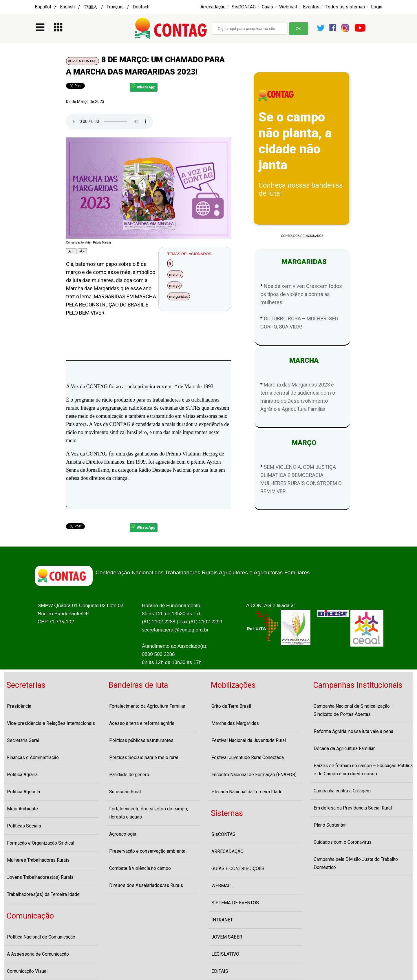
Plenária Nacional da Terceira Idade (247, 792)
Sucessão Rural (125, 792)
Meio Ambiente (22, 809)
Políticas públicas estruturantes (141, 740)
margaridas (179, 296)
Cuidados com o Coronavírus (343, 842)
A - (82, 251)
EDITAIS (220, 971)
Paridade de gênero (129, 775)
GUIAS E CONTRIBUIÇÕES (238, 869)
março (174, 285)
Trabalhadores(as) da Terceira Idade (43, 894)
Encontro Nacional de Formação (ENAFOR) (254, 775)
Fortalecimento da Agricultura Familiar (147, 706)
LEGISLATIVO (225, 954)
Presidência (19, 706)
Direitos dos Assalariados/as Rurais (146, 885)
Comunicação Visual (27, 971)
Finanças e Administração (33, 757)
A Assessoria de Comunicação (38, 954)
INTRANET (222, 920)
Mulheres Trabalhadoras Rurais (38, 860)
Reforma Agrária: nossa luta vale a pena (353, 731)
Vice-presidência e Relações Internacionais (51, 723)
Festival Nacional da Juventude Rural (249, 740)
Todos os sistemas (345, 7)
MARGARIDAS (302, 262)
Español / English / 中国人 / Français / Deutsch (92, 7)
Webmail (288, 7)
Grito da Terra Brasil (231, 706)
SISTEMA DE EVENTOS (235, 903)
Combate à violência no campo (140, 868)
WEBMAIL (222, 886)
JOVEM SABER (227, 937)
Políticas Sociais (24, 826)
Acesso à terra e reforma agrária (142, 723)
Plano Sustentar (330, 825)
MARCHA (302, 360)
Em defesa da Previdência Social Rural (353, 808)
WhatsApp (143, 86)
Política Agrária (22, 775)
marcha (175, 274)
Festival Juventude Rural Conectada (248, 757)
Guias (267, 7)
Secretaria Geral (23, 740)
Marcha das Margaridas (235, 723)
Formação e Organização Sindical (41, 843)
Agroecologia (123, 834)
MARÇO (302, 443)
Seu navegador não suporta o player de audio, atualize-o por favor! (109, 121)
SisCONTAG (244, 7)
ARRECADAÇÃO (227, 851)
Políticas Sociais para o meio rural (144, 757)
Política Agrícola (23, 792)
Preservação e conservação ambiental (148, 851)
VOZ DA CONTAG (83, 61)
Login (377, 7)
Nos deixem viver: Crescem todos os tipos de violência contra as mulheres (301, 294)
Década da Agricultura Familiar (344, 748)
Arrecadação (213, 7)
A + (71, 251)
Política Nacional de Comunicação (41, 937)
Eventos (311, 7)
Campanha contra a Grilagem (342, 791)
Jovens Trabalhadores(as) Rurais (40, 877)
